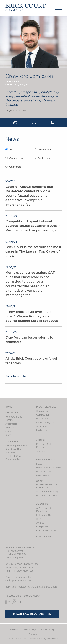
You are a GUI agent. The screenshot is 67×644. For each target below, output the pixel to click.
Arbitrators (11, 424)
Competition (17, 158)
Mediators (11, 428)
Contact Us (44, 536)
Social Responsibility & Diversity (47, 484)
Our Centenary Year (47, 530)
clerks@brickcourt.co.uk (18, 581)
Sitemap (33, 634)
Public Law (44, 158)
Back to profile (15, 376)
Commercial (45, 150)
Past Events (43, 475)
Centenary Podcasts (16, 445)
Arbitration (42, 426)
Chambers (15, 167)
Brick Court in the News (49, 468)
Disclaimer (13, 630)
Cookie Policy (48, 630)
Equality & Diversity (47, 496)
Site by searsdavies (48, 639)
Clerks (9, 432)
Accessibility (30, 630)
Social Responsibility (47, 492)
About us (42, 504)
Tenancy (41, 451)
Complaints (42, 527)
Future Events (44, 472)
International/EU (45, 423)
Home (9, 407)
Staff (8, 435)
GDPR (39, 519)
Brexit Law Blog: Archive (32, 614)
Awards (40, 523)
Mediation (41, 430)
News (39, 464)
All (11, 150)
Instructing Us (44, 515)
